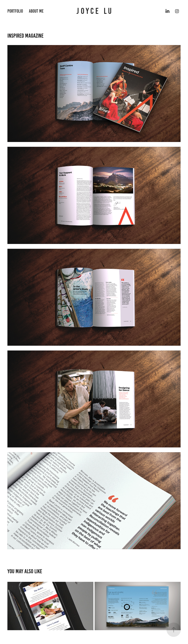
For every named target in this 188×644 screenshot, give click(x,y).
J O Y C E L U (94, 11)
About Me (36, 11)
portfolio (15, 11)
